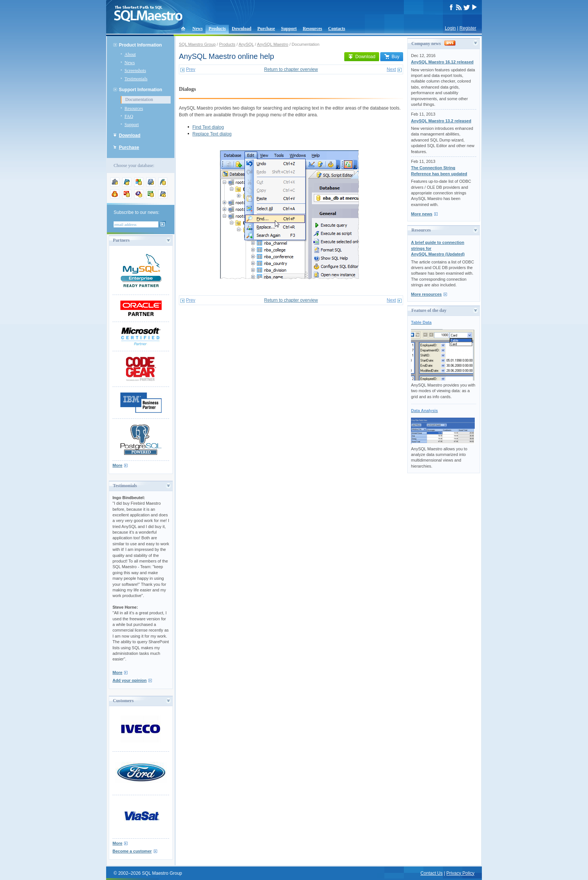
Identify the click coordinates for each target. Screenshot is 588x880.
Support (289, 29)
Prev (191, 69)
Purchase (266, 29)
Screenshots (135, 71)
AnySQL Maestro (272, 44)
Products (217, 29)
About (130, 54)
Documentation (139, 99)
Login (450, 28)
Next (391, 69)
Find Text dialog (208, 127)
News (197, 29)
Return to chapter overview (291, 69)
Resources (312, 29)
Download (241, 29)
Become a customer (132, 851)
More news (422, 214)
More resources (426, 294)
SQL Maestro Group (197, 44)
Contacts (337, 29)
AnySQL (246, 44)
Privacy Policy (460, 873)
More (117, 465)
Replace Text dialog (212, 134)
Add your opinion (130, 680)
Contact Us (431, 873)
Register (468, 28)
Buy (392, 57)
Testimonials (136, 79)
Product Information (140, 45)
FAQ (129, 116)
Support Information (140, 90)
